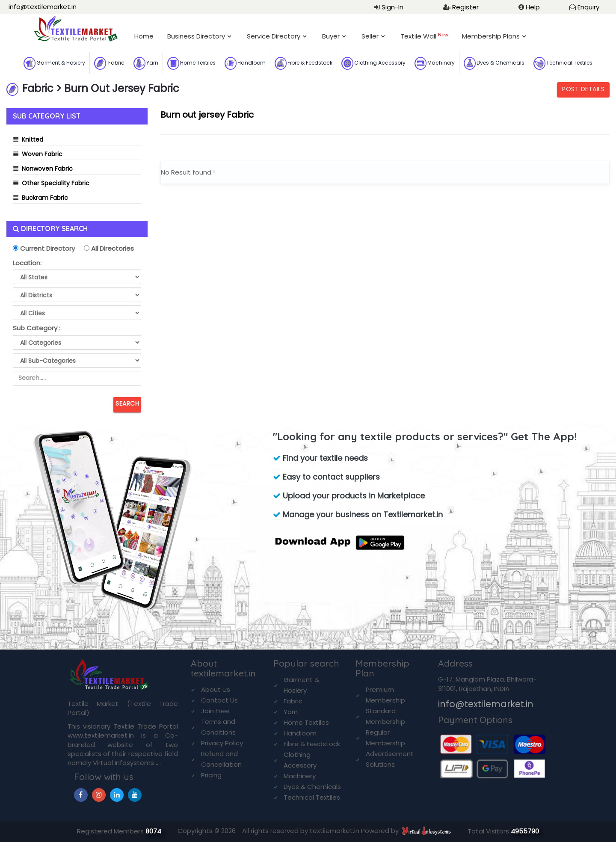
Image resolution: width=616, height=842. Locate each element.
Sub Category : (37, 328)
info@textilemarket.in (43, 7)
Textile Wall (424, 36)
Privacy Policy (222, 743)
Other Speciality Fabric (56, 183)
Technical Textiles (563, 63)
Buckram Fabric (45, 198)
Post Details (583, 89)
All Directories (112, 248)
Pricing (211, 775)
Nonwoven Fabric (47, 169)
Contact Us (219, 700)
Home (144, 36)
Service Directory (274, 36)
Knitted (33, 139)
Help (533, 7)
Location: (27, 263)
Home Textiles (191, 63)
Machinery (435, 63)
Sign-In (392, 7)
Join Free (215, 711)
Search (127, 403)
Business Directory (196, 36)
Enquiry (588, 7)
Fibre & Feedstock (304, 63)
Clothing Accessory (373, 63)
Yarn (146, 63)
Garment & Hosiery (54, 63)
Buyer (331, 36)
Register (465, 7)
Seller (370, 36)
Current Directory (47, 248)
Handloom (245, 63)
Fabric (109, 63)
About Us (216, 689)
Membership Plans (491, 36)
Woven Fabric (42, 154)
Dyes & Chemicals (494, 63)
